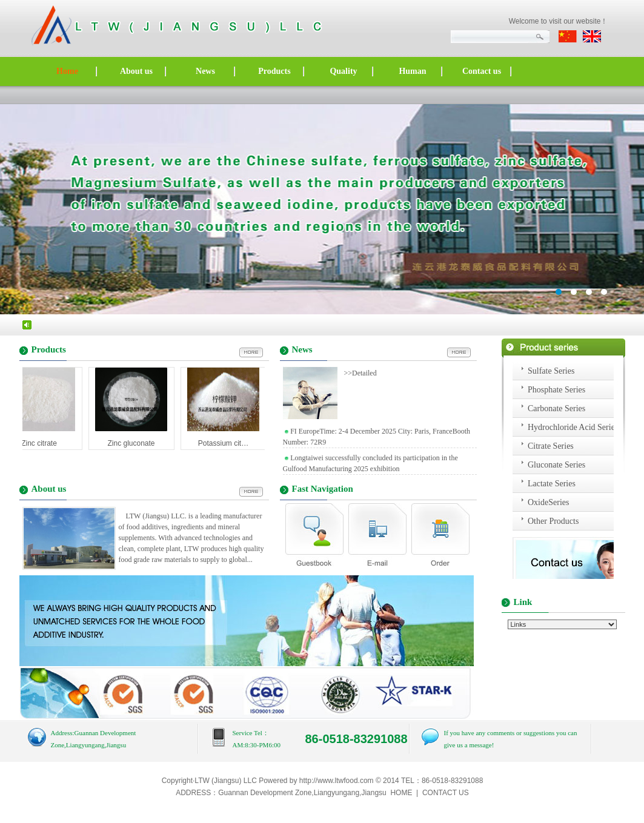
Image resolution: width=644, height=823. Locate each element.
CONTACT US (446, 793)
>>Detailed (359, 373)
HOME (401, 793)
